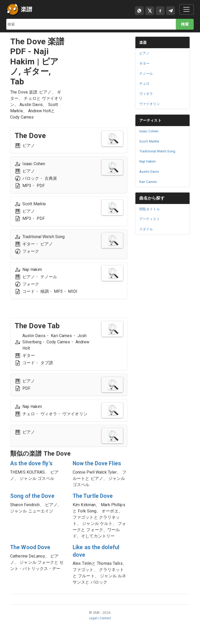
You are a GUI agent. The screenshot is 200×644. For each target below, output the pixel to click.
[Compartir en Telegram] (171, 11)
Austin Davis (150, 171)
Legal (93, 626)
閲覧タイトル (151, 209)
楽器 (143, 42)
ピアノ (145, 53)
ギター (145, 63)
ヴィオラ (147, 94)
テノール (147, 73)
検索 (185, 24)
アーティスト (152, 120)
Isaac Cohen (150, 131)
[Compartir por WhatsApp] (139, 11)
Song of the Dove (35, 504)
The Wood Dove (33, 555)
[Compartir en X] (150, 11)
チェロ (145, 83)
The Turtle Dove (96, 504)
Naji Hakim (149, 161)
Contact (106, 626)
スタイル (147, 229)
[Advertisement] (100, 63)
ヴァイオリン (151, 104)
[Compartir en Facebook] (160, 11)
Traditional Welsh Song (159, 151)
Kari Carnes (149, 182)
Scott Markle (150, 141)
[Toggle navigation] (186, 9)
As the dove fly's (34, 463)
